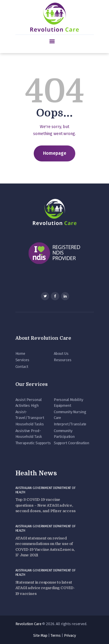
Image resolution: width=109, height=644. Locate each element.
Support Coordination (72, 443)
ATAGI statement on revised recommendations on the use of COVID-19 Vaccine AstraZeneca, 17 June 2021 (45, 547)
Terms (56, 635)
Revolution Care (28, 624)
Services (22, 360)
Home (20, 354)
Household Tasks (30, 424)
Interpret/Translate (70, 424)
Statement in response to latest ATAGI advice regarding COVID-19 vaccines (45, 588)
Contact (22, 367)
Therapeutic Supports (33, 443)
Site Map (40, 635)
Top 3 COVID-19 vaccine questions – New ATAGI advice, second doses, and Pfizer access (45, 505)
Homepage (55, 153)
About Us (61, 354)
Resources (63, 360)
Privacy (70, 635)
